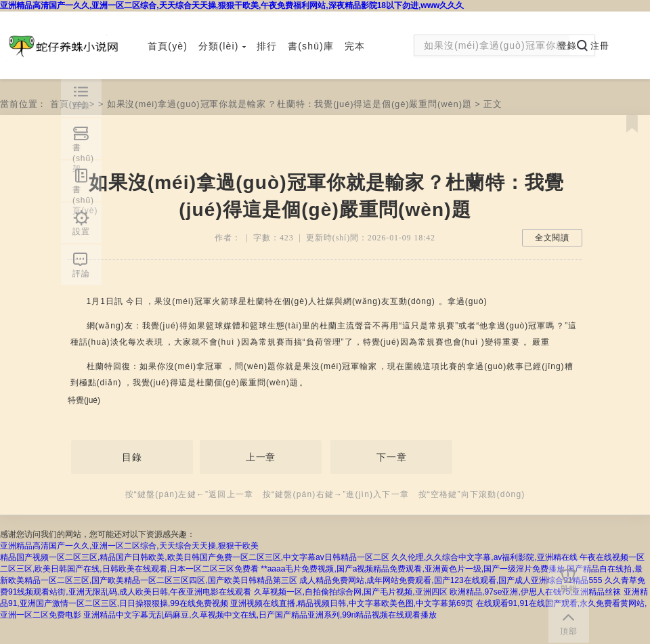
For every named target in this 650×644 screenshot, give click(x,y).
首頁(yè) (168, 46)
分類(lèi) (222, 46)
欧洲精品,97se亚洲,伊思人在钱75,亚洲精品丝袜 (535, 592)
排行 (267, 46)
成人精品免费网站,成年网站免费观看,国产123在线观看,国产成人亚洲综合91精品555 (451, 580)
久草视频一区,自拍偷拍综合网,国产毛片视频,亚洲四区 (351, 592)
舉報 (569, 589)
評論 (81, 274)
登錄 (567, 46)
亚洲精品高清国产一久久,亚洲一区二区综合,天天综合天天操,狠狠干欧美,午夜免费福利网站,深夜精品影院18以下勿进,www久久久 (232, 5)
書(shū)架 (83, 151)
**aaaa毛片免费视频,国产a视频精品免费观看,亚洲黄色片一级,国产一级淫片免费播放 (413, 569)
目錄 (132, 457)
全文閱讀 (552, 238)
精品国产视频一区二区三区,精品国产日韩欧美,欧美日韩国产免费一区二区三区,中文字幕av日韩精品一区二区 (195, 557)
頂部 (569, 631)
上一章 (261, 457)
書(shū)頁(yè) (85, 193)
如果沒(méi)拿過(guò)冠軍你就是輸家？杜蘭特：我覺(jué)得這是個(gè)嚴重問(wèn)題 (289, 104)
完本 (355, 46)
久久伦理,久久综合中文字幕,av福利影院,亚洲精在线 (484, 557)
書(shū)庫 (311, 46)
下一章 (392, 457)
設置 (81, 232)
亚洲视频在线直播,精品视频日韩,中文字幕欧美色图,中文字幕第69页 (352, 603)
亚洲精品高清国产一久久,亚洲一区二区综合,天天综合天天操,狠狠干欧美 (129, 546)
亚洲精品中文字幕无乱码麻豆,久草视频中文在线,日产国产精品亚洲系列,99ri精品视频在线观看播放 (260, 615)
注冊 (600, 46)
